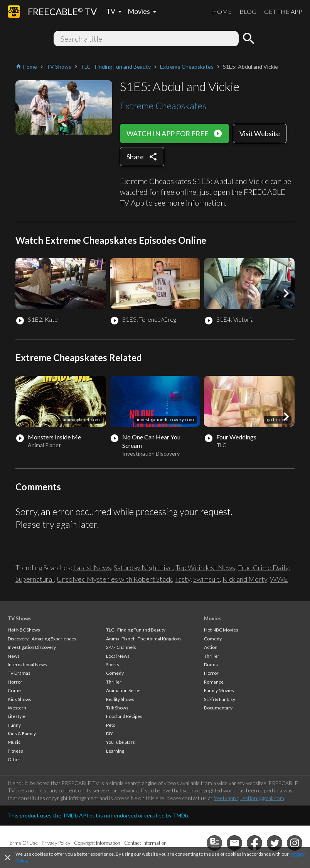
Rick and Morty (245, 579)
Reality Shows (120, 699)
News (14, 656)
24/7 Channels (121, 647)
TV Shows (20, 618)
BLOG (248, 11)
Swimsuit (206, 579)
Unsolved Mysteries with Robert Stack (114, 579)
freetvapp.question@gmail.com (249, 798)
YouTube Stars (120, 742)
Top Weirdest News (205, 567)
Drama (211, 665)
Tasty (183, 579)
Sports (113, 665)
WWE (279, 579)
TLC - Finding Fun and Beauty (136, 630)
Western (17, 708)
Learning (115, 751)
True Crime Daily (263, 567)
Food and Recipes (124, 716)
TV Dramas (19, 673)
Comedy (115, 673)
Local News (118, 656)
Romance (214, 682)
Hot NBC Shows (24, 630)
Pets (111, 725)
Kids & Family (22, 734)
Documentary (218, 708)
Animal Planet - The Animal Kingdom (143, 639)
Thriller (114, 682)
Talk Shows (117, 708)
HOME (222, 11)
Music (14, 742)
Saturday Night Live (143, 567)
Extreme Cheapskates (163, 106)
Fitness (15, 751)
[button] (286, 293)
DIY (110, 734)
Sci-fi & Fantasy (220, 699)
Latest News (92, 567)
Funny (14, 725)
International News (27, 665)
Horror (15, 682)
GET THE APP (283, 11)
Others (15, 759)
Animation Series (124, 690)
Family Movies (219, 690)
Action (211, 647)
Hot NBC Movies (221, 630)
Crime (14, 690)
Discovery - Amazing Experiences (42, 639)
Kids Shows (19, 699)
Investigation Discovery (32, 647)
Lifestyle (17, 716)
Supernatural (35, 579)
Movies (213, 618)
